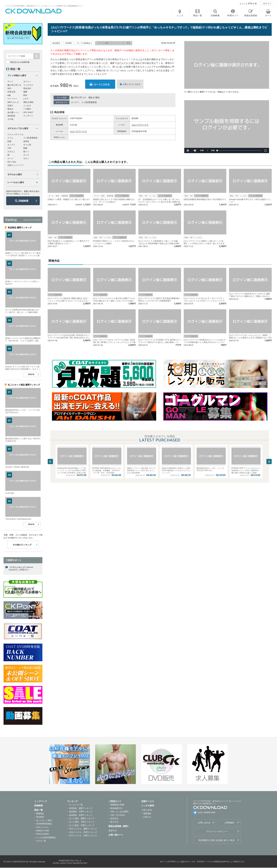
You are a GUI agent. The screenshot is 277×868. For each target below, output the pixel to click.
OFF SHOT (28, 112)
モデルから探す (15, 174)
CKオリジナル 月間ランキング (83, 832)
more (31, 374)
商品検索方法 (116, 808)
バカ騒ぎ (27, 109)
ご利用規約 (229, 823)
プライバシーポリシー (217, 831)
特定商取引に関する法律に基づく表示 (217, 840)
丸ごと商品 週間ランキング (82, 818)
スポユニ (11, 152)
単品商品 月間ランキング (81, 812)
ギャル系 (27, 145)
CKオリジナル (42, 827)
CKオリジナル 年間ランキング (83, 836)
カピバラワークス (140, 125)
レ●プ (26, 99)
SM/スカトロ (13, 102)
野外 (25, 95)
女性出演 (11, 92)
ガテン (26, 158)
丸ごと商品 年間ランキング (82, 825)
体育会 (26, 141)
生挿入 (10, 106)
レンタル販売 (148, 806)
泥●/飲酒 (11, 116)
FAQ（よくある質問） (120, 812)
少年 (9, 148)
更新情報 (147, 813)
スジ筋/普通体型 (89, 102)
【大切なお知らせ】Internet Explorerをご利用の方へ (21, 568)
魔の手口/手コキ (79, 98)
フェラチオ (28, 85)
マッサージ (28, 116)
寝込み (10, 109)
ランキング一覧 (76, 805)
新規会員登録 (251, 16)
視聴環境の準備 (117, 805)
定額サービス (148, 801)
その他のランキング (22, 545)
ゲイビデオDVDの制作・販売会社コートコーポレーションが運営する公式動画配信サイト (44, 6)
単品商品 (40, 817)
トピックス (147, 810)
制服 (25, 148)
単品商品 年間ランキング (81, 815)
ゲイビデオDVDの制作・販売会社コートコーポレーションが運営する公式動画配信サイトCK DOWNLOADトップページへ (34, 11)
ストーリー (12, 99)
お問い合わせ (204, 823)
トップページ (41, 801)
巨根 (9, 141)
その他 (10, 119)
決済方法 (114, 818)
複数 (25, 92)
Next (269, 462)
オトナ (26, 155)
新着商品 (40, 813)
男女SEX (27, 88)
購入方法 (114, 822)
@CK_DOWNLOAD (207, 812)
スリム (10, 138)
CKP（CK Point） (118, 815)
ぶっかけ (27, 106)
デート (10, 82)
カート (268, 16)
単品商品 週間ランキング (81, 808)
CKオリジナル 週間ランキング (83, 829)
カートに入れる (102, 84)
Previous (50, 462)
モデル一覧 (41, 841)
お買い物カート (116, 835)
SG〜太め (12, 162)
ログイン (267, 4)
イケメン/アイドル (15, 134)
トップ (180, 16)
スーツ (10, 158)
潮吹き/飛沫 (94, 98)
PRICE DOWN (43, 834)
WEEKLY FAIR (43, 831)
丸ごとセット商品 (44, 820)
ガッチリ (75, 102)
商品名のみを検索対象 (20, 62)
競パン (26, 152)
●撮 (9, 95)
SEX (9, 88)
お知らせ (147, 817)
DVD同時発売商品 (44, 824)
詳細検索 (23, 201)
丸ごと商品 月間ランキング (82, 822)
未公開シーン (13, 112)
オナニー (27, 82)
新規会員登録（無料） (119, 826)
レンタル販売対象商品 (46, 837)
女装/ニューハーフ (15, 165)
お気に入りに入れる (132, 84)
